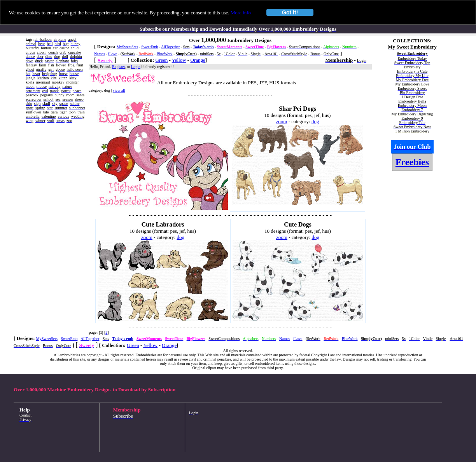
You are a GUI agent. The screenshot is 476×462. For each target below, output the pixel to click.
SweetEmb (150, 47)
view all (119, 90)
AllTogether (170, 47)
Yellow (179, 60)
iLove (113, 54)
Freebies (412, 162)
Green (161, 60)
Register (118, 67)
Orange (198, 60)
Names (100, 54)
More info (241, 13)
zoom (282, 121)
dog (315, 121)
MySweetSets (127, 47)
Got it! (290, 12)
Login (136, 67)
